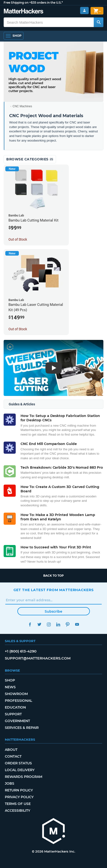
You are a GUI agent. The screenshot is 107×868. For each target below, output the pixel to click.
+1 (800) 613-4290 (21, 651)
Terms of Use (18, 804)
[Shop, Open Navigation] (14, 36)
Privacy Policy (19, 797)
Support (13, 714)
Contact (13, 756)
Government (17, 721)
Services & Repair (22, 728)
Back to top (53, 576)
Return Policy (19, 790)
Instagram (49, 624)
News (10, 687)
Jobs (10, 783)
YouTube (77, 624)
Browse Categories (30, 159)
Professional (18, 701)
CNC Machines (22, 106)
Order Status (18, 763)
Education (15, 707)
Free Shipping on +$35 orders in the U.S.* (33, 3)
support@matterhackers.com (38, 658)
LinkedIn (58, 624)
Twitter (39, 624)
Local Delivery (20, 770)
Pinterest (68, 624)
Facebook (30, 624)
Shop (10, 680)
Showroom (16, 694)
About (11, 750)
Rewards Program (24, 777)
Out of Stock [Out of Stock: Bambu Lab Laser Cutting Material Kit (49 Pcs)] (18, 329)
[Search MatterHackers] (99, 22)
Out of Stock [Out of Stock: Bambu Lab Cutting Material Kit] (18, 239)
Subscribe (53, 611)
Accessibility (18, 811)
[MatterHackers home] (54, 832)
